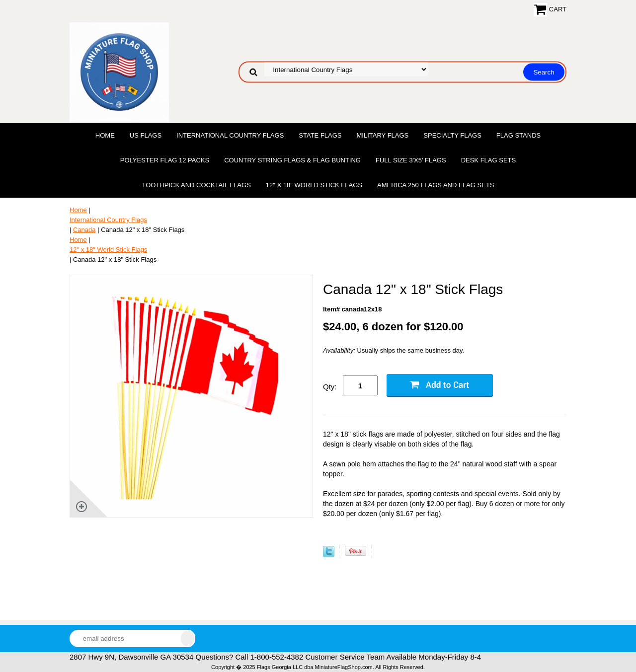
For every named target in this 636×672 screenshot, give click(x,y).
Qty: (330, 387)
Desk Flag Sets (489, 160)
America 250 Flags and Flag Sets (436, 185)
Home (105, 135)
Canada (84, 230)
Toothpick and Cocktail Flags (196, 185)
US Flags (146, 135)
